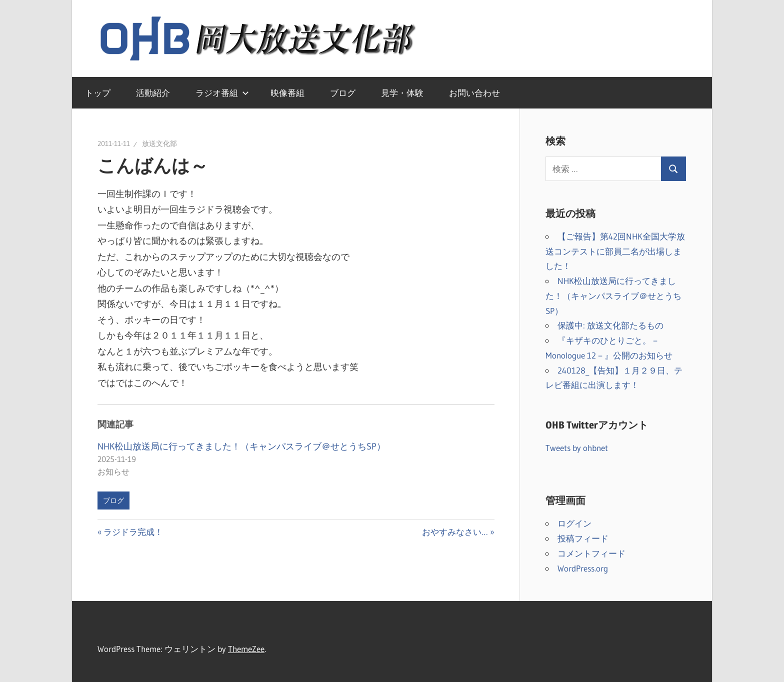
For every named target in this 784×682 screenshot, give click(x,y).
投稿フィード (583, 538)
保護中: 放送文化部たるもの (610, 325)
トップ (98, 93)
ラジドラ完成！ (133, 532)
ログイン (574, 523)
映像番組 (287, 93)
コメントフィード (591, 553)
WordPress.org (583, 568)
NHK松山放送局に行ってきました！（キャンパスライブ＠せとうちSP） (241, 446)
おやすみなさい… (455, 532)
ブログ (343, 93)
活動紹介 (153, 93)
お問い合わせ (474, 93)
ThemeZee (246, 649)
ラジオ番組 (222, 93)
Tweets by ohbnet (577, 448)
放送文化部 (159, 143)
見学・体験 (402, 93)
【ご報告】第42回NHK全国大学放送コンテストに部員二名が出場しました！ (615, 251)
